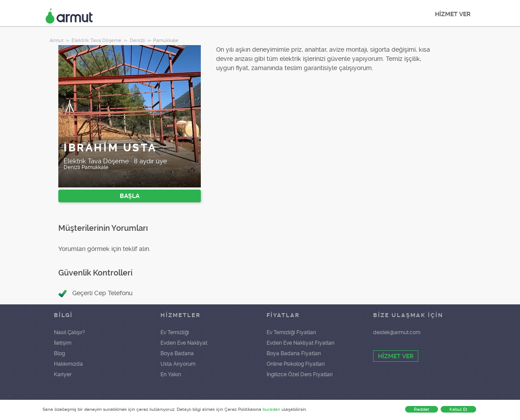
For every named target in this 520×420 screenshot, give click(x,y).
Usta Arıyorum (178, 364)
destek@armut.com (397, 332)
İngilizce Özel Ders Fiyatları (300, 374)
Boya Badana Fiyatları (294, 353)
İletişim (63, 343)
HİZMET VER (453, 14)
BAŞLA (130, 196)
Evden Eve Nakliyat (184, 343)
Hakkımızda (68, 364)
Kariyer (63, 374)
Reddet (422, 409)
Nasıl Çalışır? (69, 332)
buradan (271, 409)
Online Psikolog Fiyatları (296, 364)
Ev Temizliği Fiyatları (291, 332)
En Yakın (171, 374)
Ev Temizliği (175, 332)
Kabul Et (458, 409)
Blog (59, 353)
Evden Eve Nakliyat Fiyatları (301, 343)
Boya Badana (177, 353)
